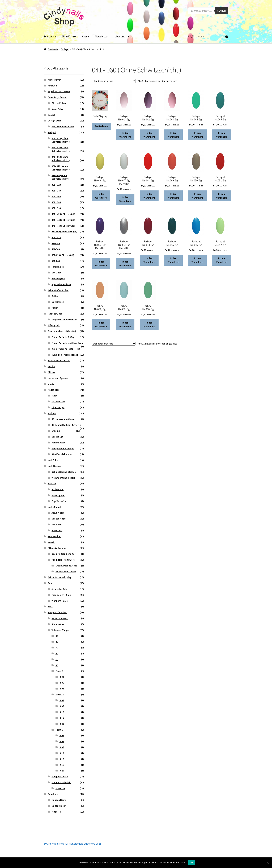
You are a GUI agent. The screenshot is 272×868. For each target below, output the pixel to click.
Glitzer (51, 372)
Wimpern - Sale (60, 601)
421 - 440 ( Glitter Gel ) (63, 220)
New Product (55, 536)
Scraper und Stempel (63, 448)
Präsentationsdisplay (59, 577)
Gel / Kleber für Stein (63, 127)
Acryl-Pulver (54, 80)
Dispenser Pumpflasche (64, 320)
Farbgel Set (58, 267)
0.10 (62, 753)
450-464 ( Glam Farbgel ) (64, 232)
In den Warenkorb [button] (125, 135)
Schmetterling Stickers (64, 472)
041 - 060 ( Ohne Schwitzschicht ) (61, 159)
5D (57, 648)
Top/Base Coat (59, 501)
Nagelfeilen (58, 302)
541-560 (56, 249)
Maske (51, 384)
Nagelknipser (59, 806)
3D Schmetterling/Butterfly (66, 425)
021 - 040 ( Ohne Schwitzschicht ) (61, 149)
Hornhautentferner (66, 572)
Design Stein (55, 121)
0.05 (62, 683)
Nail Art (52, 413)
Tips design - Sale (61, 595)
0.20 (62, 724)
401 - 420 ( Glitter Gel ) (63, 214)
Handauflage (59, 800)
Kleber (55, 396)
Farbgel (65, 49)
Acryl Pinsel (58, 513)
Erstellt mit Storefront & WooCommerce (84, 848)
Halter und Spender (58, 378)
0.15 (62, 718)
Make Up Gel (58, 495)
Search (222, 11)
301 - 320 (56, 185)
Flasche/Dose (55, 314)
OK (192, 863)
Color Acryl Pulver (57, 97)
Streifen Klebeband (62, 454)
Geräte (51, 366)
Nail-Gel (52, 483)
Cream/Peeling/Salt (66, 566)
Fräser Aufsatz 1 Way (63, 337)
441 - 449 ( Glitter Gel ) (63, 226)
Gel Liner (56, 273)
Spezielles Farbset (61, 284)
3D (57, 636)
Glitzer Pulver (59, 103)
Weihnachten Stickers (63, 478)
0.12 (62, 712)
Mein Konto (69, 36)
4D (57, 642)
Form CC (60, 695)
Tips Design (58, 407)
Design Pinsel (59, 519)
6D (57, 653)
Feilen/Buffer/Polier (58, 290)
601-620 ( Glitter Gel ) (63, 255)
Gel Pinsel (57, 525)
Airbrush (52, 86)
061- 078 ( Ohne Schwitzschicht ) (61, 168)
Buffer (55, 296)
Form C (59, 671)
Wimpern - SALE (60, 777)
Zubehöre (53, 794)
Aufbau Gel (58, 489)
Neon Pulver (58, 109)
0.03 (62, 677)
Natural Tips (58, 402)
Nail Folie (53, 460)
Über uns (120, 36)
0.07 (62, 689)
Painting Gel (58, 278)
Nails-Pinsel (54, 507)
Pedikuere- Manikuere (63, 560)
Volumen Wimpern (61, 630)
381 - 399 (56, 208)
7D (57, 659)
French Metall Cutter (59, 360)
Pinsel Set (57, 530)
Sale (50, 583)
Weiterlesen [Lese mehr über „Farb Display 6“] (102, 126)
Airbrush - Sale (59, 589)
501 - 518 (56, 237)
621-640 (56, 261)
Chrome (56, 431)
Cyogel (51, 115)
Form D (59, 730)
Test (50, 607)
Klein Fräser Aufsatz (62, 349)
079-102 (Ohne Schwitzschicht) (60, 177)
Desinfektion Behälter (63, 554)
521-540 (56, 243)
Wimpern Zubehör (61, 782)
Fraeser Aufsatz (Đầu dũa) (62, 331)
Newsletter (102, 36)
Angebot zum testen (59, 91)
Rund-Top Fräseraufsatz (65, 355)
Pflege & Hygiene (57, 548)
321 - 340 (56, 191)
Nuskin (51, 542)
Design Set (57, 437)
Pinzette (60, 788)
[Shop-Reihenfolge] (114, 81)
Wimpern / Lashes (57, 612)
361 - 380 (56, 202)
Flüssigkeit (54, 325)
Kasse (85, 36)
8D (57, 665)
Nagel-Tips (54, 390)
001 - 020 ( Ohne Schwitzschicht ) (61, 140)
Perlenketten (58, 443)
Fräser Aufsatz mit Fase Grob (67, 343)
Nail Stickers (55, 466)
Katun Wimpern (60, 618)
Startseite (50, 36)
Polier (55, 308)
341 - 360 (56, 197)
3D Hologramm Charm (63, 419)
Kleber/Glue (58, 624)
